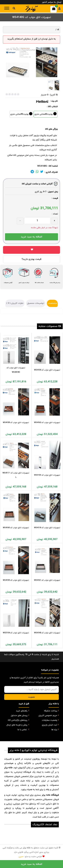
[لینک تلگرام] (32, 172)
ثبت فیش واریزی (49, 725)
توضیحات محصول (36, 303)
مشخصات (52, 303)
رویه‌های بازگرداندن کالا (18, 720)
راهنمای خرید (22, 711)
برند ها (54, 730)
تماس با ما (22, 730)
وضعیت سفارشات (49, 720)
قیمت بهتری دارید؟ (32, 259)
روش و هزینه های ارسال (17, 725)
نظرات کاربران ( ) (15, 303)
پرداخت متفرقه (51, 711)
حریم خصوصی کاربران (48, 716)
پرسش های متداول (19, 716)
